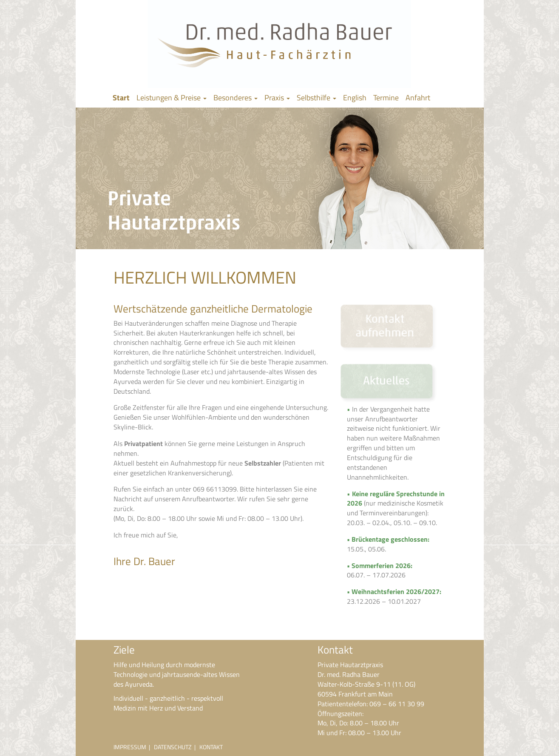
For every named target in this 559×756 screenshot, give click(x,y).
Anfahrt (418, 98)
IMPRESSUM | (134, 747)
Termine (386, 98)
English (355, 98)
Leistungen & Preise (172, 98)
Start (121, 98)
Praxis (277, 98)
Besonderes (236, 98)
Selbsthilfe (316, 98)
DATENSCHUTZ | (177, 747)
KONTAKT (211, 747)
